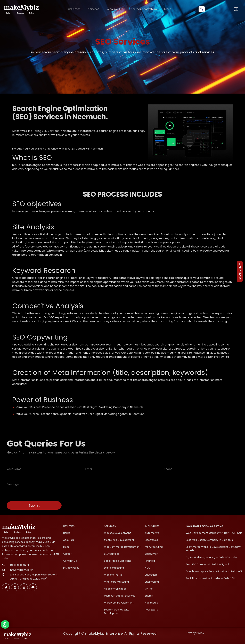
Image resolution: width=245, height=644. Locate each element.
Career (67, 554)
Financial (150, 561)
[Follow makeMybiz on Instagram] (24, 587)
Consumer (151, 554)
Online (149, 589)
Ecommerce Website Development (117, 611)
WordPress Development (119, 603)
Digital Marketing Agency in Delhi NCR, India (211, 557)
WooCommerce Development (122, 547)
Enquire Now (240, 271)
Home (67, 533)
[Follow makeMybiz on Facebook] (15, 587)
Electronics (151, 540)
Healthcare (152, 603)
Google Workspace (115, 589)
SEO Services (112, 554)
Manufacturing (154, 547)
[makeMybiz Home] (21, 9)
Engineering (152, 582)
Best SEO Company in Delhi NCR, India (208, 564)
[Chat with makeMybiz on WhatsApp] (5, 624)
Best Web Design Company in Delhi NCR (209, 540)
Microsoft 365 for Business (120, 596)
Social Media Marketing (118, 561)
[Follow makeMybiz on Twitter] (6, 587)
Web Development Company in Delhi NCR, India (214, 533)
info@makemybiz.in (21, 570)
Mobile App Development (119, 540)
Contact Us (70, 561)
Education (151, 575)
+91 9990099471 (19, 565)
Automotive (152, 533)
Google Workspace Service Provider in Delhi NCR (214, 571)
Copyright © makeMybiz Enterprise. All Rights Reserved (110, 633)
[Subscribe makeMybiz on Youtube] (33, 587)
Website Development (117, 533)
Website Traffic (113, 575)
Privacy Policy (71, 568)
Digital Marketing (114, 568)
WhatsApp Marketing (116, 582)
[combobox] (202, 9)
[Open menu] (236, 9)
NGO (148, 568)
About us (69, 540)
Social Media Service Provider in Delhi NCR (210, 578)
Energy (149, 596)
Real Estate (152, 610)
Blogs (66, 547)
